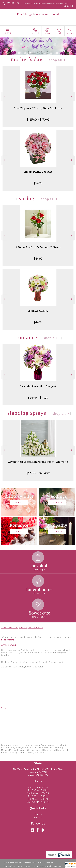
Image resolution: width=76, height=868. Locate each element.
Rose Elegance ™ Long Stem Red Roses (38, 108)
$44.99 (38, 259)
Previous (4, 97)
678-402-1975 (13, 3)
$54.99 (38, 183)
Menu (8, 33)
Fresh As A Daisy (38, 311)
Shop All (56, 60)
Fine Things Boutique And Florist (38, 14)
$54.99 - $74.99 (38, 398)
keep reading (8, 640)
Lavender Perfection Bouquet (38, 386)
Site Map (58, 866)
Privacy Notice (24, 866)
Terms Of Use (9, 866)
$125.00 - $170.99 (38, 119)
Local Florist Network (42, 866)
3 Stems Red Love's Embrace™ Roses (38, 247)
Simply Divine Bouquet (38, 172)
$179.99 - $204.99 (38, 473)
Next (72, 97)
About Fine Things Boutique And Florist (22, 627)
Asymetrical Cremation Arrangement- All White (38, 462)
